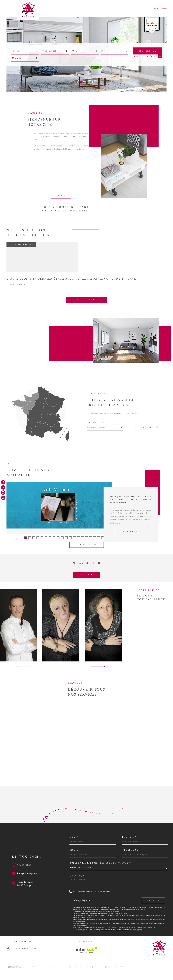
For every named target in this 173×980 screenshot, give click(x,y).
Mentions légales (99, 967)
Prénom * (129, 837)
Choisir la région (99, 423)
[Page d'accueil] (28, 10)
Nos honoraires (78, 967)
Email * (75, 850)
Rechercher (150, 427)
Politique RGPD (119, 967)
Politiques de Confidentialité (104, 930)
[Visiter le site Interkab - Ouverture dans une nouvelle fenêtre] (87, 950)
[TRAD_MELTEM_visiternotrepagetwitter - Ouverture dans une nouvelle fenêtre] (3, 487)
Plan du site (88, 967)
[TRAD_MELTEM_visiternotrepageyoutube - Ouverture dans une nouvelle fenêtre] (3, 498)
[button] (81, 82)
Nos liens (109, 967)
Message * (77, 876)
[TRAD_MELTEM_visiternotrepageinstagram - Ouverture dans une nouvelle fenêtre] (3, 493)
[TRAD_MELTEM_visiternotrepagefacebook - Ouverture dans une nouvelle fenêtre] (3, 482)
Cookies (129, 967)
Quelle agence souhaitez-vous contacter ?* (100, 863)
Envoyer (153, 900)
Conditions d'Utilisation (123, 930)
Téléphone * (132, 850)
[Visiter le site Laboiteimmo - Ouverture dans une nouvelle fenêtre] (16, 967)
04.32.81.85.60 (24, 865)
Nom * (74, 837)
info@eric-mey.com (27, 873)
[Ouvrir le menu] (160, 8)
